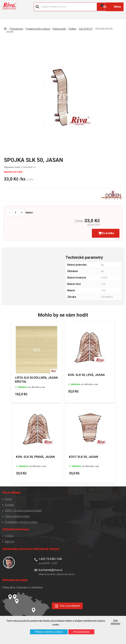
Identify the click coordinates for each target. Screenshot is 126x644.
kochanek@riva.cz (50, 568)
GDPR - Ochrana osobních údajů (22, 509)
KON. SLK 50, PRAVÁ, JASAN (37, 455)
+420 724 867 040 (50, 557)
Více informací (115, 622)
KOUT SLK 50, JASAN (86, 455)
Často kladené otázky (17, 514)
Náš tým (9, 540)
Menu (117, 7)
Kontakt (9, 503)
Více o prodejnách (70, 604)
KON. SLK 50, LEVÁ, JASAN (88, 375)
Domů (8, 497)
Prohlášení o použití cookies (20, 520)
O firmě (8, 534)
